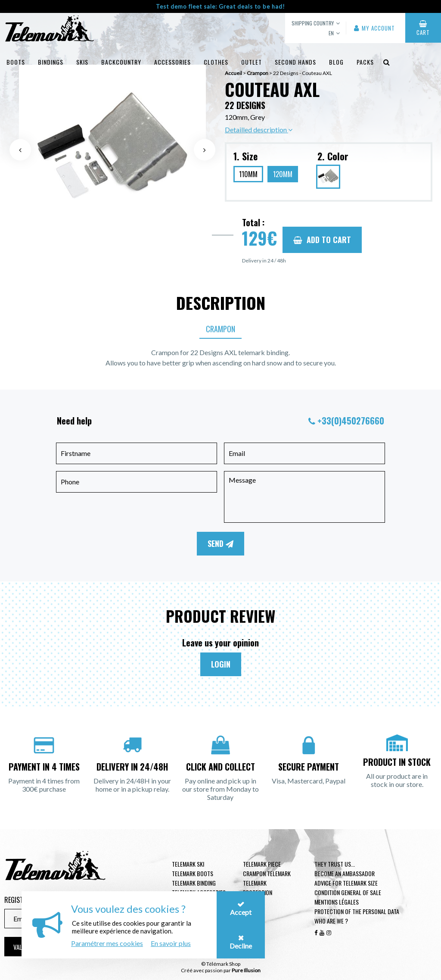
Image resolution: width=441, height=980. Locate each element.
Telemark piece (262, 864)
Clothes (216, 62)
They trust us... (335, 864)
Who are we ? (331, 921)
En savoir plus (171, 943)
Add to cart (322, 240)
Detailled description (259, 130)
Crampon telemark (267, 873)
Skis (82, 62)
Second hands (295, 62)
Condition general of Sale (348, 892)
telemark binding (194, 883)
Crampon (220, 329)
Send (220, 543)
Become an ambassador (345, 873)
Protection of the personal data (357, 911)
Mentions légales (337, 902)
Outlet (252, 62)
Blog (336, 62)
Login (221, 664)
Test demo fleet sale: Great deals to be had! (220, 6)
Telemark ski (188, 864)
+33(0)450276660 (351, 421)
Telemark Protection (258, 888)
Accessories (172, 62)
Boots (16, 62)
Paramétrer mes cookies (107, 943)
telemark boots (193, 873)
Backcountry (121, 62)
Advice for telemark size (346, 883)
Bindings (51, 62)
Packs (365, 62)
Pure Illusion (246, 970)
